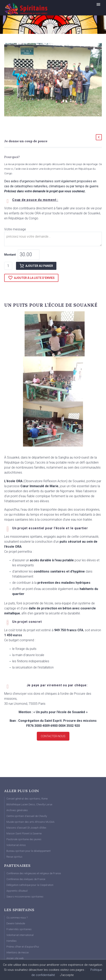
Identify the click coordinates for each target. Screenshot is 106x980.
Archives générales (17, 810)
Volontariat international (20, 935)
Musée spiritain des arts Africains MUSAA (30, 822)
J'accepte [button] (67, 975)
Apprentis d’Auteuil (17, 891)
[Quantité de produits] (8, 266)
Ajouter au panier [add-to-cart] (36, 266)
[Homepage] (33, 8)
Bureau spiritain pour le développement (28, 851)
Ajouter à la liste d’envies (31, 278)
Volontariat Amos (16, 845)
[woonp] (29, 255)
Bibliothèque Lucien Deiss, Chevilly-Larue (29, 804)
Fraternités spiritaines (19, 929)
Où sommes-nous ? (17, 918)
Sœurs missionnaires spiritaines (25, 897)
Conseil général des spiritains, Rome (27, 799)
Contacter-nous (53, 736)
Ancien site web (15, 958)
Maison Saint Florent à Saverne (24, 833)
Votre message (16, 229)
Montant (10, 255)
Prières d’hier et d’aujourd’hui (23, 947)
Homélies (11, 941)
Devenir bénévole (16, 923)
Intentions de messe (17, 952)
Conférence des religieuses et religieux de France (34, 873)
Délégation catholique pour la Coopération (30, 885)
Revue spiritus (14, 857)
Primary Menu (98, 4)
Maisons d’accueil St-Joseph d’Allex (26, 828)
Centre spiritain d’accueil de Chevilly (27, 816)
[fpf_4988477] (53, 239)
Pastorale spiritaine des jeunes (24, 839)
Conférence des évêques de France (26, 879)
